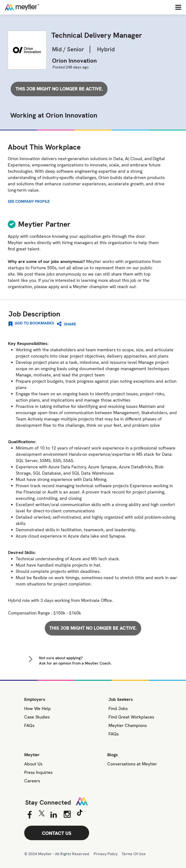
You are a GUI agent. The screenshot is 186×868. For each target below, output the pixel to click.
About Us (33, 764)
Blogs (113, 755)
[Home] (38, 7)
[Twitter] (42, 815)
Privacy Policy (106, 854)
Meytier (32, 755)
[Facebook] (29, 815)
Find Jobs (118, 708)
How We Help (38, 708)
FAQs (29, 725)
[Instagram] (67, 814)
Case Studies (37, 717)
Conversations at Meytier (132, 764)
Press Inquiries (38, 772)
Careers (32, 781)
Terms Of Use (134, 854)
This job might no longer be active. (59, 89)
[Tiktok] (80, 813)
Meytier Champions (128, 725)
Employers (35, 699)
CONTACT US (57, 833)
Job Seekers (121, 699)
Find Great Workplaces (131, 717)
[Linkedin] (54, 815)
